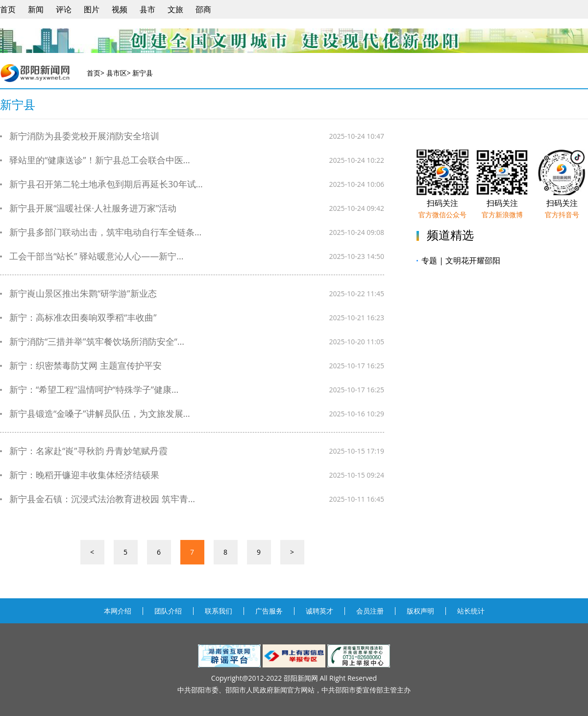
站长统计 (471, 611)
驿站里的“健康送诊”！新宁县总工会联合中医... (95, 160)
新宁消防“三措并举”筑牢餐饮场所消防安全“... (92, 342)
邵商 (203, 9)
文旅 (175, 9)
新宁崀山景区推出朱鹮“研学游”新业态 (78, 294)
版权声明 (420, 611)
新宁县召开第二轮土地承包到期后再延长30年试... (101, 184)
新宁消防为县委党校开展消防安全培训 (80, 136)
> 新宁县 (140, 73)
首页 (8, 9)
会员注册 (370, 611)
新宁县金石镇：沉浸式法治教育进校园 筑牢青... (98, 499)
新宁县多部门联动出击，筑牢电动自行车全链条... (101, 232)
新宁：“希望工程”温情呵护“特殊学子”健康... (89, 390)
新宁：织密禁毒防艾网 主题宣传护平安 (81, 366)
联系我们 (219, 611)
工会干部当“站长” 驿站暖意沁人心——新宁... (92, 256)
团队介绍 (168, 611)
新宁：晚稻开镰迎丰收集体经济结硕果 (80, 475)
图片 (92, 9)
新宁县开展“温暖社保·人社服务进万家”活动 (88, 208)
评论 (64, 9)
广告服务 (269, 611)
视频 (120, 9)
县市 (147, 9)
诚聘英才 (319, 611)
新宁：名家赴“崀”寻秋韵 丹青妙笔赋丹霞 (84, 451)
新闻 (36, 9)
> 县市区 (114, 73)
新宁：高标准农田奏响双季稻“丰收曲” (78, 318)
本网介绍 (118, 611)
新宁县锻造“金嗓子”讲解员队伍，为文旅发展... (95, 414)
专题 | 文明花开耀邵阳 (458, 260)
